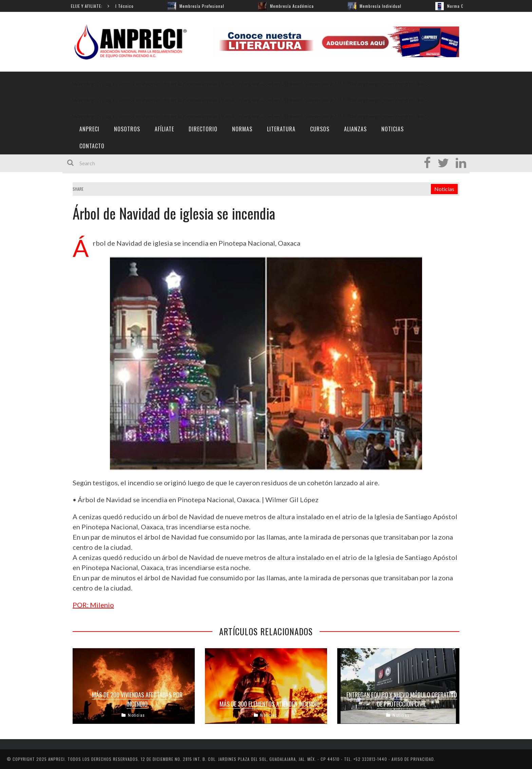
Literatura (281, 129)
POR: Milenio (93, 605)
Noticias (393, 129)
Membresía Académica (295, 6)
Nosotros (127, 129)
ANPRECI (89, 129)
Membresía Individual (384, 6)
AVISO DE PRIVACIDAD (413, 759)
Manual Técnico (122, 6)
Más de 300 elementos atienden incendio (270, 704)
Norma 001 (461, 6)
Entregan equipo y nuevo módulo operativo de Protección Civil (402, 699)
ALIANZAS (355, 129)
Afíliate (164, 129)
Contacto (92, 146)
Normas (242, 129)
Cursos (320, 129)
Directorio (203, 129)
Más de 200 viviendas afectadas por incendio (137, 699)
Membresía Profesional (205, 6)
